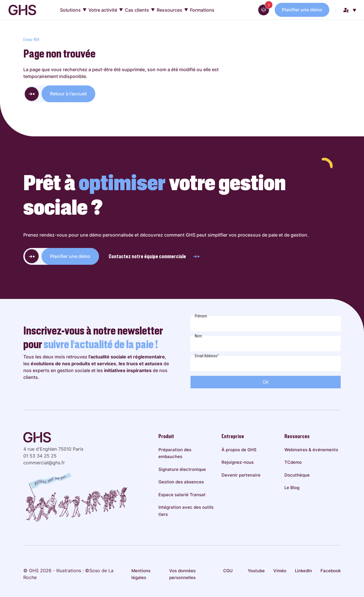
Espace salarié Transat (182, 495)
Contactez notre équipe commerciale (154, 256)
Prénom (201, 316)
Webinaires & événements (311, 450)
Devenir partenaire (241, 475)
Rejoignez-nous (238, 462)
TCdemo (293, 462)
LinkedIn (303, 571)
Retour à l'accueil (68, 94)
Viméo (280, 571)
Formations (202, 10)
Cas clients (140, 10)
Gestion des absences (181, 482)
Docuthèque (297, 475)
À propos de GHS (239, 450)
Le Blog (292, 488)
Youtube (256, 571)
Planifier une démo (302, 10)
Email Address (207, 356)
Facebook (331, 571)
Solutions (73, 10)
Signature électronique (182, 469)
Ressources (172, 10)
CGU (228, 571)
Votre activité (106, 10)
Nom (198, 336)
